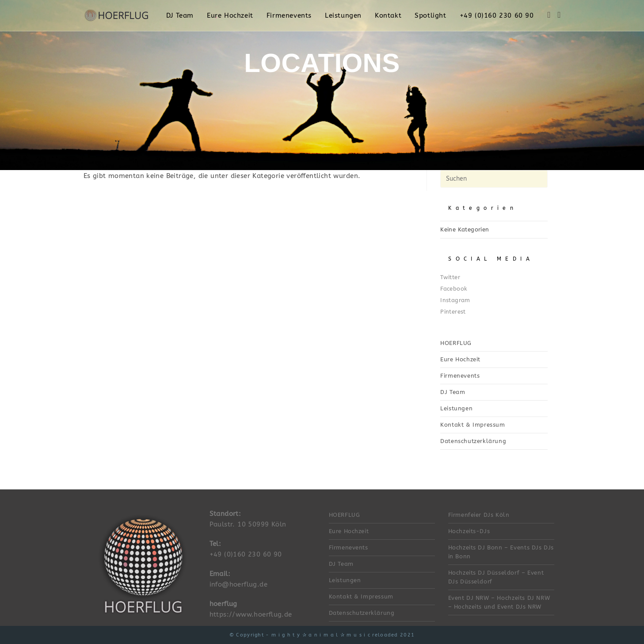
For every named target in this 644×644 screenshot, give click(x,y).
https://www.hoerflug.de (251, 614)
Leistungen (456, 408)
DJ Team (453, 392)
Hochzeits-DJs (469, 531)
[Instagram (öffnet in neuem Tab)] (559, 15)
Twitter (450, 277)
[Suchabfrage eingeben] (494, 179)
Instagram (455, 300)
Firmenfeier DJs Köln (479, 515)
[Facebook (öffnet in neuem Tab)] (549, 15)
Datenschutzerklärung (473, 441)
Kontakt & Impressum (473, 425)
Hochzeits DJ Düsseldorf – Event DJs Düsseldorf (496, 577)
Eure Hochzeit (460, 359)
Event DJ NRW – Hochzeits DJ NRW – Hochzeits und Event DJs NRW (499, 602)
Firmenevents (460, 376)
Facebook (454, 289)
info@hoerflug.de (238, 584)
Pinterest (453, 312)
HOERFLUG (456, 343)
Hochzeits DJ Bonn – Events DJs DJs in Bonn (501, 552)
